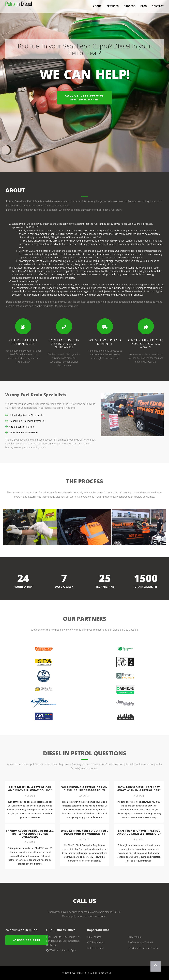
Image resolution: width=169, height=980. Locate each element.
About (97, 7)
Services (113, 7)
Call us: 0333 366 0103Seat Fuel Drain (84, 97)
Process (130, 7)
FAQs (144, 7)
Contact (158, 7)
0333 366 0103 (27, 940)
